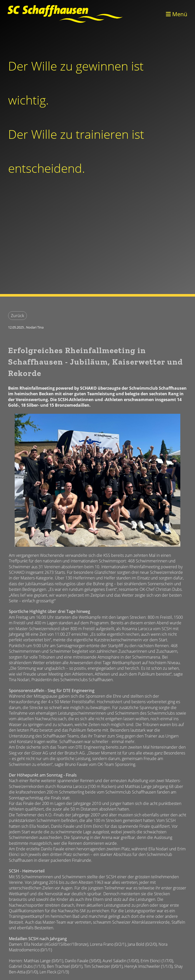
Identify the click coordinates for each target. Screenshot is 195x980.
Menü (177, 14)
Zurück (17, 316)
